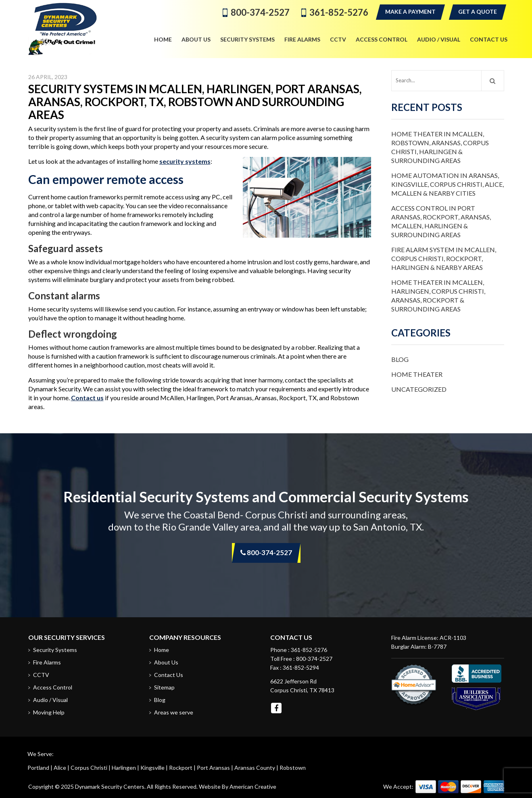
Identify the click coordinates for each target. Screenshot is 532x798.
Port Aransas (213, 768)
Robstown (293, 768)
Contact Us (169, 675)
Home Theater (417, 374)
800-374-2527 (260, 12)
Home (162, 650)
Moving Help (49, 712)
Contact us (87, 398)
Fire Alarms (47, 662)
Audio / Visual (50, 700)
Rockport (181, 768)
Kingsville (152, 768)
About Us (166, 662)
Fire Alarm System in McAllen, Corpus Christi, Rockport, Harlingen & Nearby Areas (444, 258)
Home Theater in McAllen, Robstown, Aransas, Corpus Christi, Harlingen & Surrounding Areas (440, 147)
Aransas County (255, 768)
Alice (60, 768)
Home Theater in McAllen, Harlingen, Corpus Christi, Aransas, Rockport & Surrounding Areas (438, 296)
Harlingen (124, 768)
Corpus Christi (89, 768)
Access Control (53, 687)
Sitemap (164, 687)
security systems (185, 161)
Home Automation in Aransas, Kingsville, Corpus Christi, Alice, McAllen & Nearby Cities (448, 184)
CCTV (41, 675)
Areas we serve (174, 712)
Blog (400, 359)
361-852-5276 (339, 12)
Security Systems (55, 650)
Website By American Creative (238, 787)
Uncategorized (419, 389)
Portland (38, 768)
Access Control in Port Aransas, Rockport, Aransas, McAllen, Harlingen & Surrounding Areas (441, 221)
